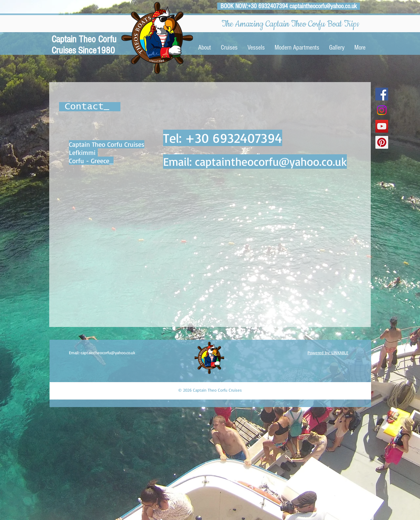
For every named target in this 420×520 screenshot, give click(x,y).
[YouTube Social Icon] (382, 126)
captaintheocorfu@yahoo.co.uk (323, 6)
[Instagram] (382, 110)
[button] (229, 48)
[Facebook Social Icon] (382, 94)
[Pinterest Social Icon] (382, 142)
